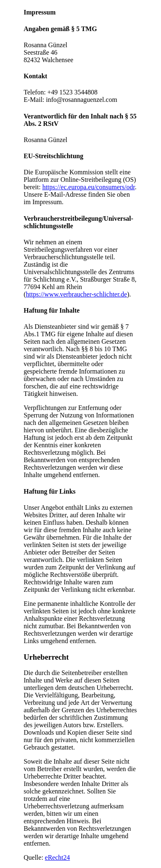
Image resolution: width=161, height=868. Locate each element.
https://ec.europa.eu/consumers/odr (89, 187)
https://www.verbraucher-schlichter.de (76, 294)
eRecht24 (57, 857)
